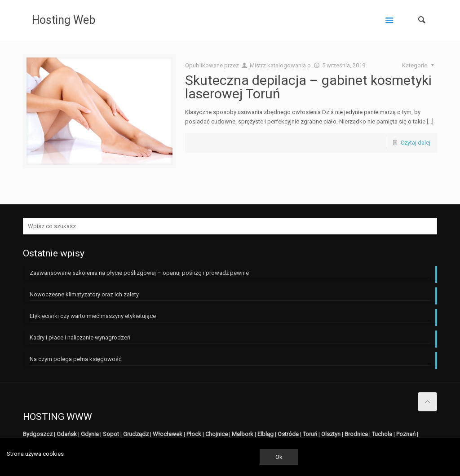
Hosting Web (64, 20)
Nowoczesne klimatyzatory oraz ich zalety (84, 294)
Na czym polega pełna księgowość (76, 359)
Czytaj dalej (416, 143)
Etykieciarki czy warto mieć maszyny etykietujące (93, 316)
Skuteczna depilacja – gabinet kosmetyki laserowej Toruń (308, 87)
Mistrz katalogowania (278, 65)
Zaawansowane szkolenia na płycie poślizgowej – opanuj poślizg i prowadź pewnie (139, 273)
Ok (279, 457)
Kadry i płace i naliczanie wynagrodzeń (80, 337)
